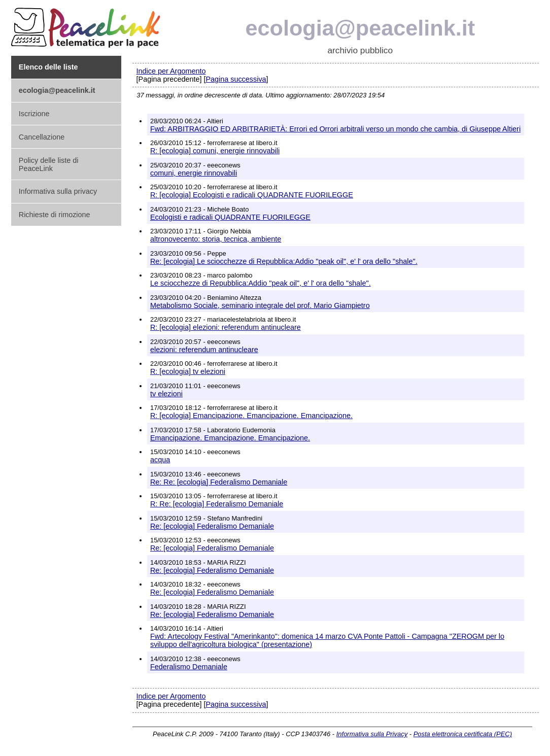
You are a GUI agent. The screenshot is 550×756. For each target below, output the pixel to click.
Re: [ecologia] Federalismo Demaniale (212, 526)
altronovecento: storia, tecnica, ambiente (216, 239)
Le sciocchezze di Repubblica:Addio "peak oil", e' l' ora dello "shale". (261, 283)
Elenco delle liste (48, 67)
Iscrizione (34, 114)
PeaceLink (87, 25)
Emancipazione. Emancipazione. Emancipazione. (230, 438)
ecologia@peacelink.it (360, 28)
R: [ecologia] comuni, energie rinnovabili (215, 151)
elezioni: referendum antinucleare (204, 350)
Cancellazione (42, 137)
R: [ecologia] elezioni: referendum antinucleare (226, 327)
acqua (160, 460)
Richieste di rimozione (55, 215)
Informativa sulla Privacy (372, 734)
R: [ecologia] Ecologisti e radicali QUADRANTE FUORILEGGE (252, 195)
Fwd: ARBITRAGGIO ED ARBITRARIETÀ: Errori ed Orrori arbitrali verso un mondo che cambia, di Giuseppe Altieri (335, 129)
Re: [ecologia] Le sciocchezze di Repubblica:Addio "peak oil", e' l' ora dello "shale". (284, 261)
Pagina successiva (236, 79)
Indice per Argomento (171, 71)
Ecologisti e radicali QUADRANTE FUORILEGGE (230, 217)
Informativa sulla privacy (58, 191)
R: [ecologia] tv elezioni (188, 371)
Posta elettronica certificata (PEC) (463, 734)
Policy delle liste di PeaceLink (49, 164)
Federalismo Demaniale (189, 667)
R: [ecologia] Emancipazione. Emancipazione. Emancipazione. (251, 416)
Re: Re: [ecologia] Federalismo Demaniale (219, 482)
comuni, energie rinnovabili (194, 173)
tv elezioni (166, 394)
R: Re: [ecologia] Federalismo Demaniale (217, 504)
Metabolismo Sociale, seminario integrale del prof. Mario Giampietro (260, 305)
